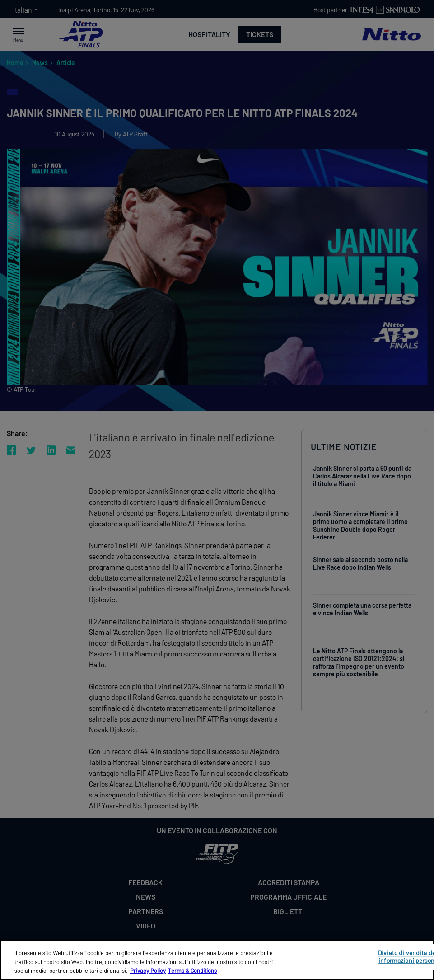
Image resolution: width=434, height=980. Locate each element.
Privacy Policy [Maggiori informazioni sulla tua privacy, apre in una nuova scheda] (148, 971)
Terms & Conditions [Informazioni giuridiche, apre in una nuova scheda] (192, 971)
